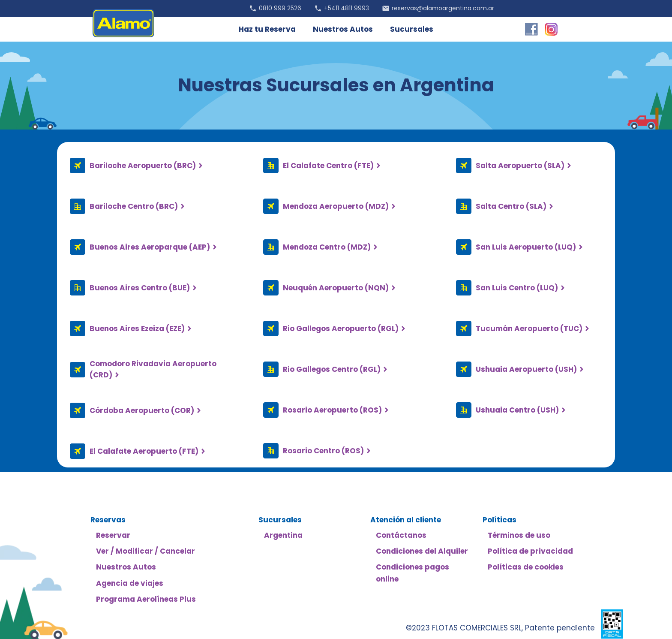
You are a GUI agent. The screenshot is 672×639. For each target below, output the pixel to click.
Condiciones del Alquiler (422, 551)
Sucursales (412, 29)
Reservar (113, 535)
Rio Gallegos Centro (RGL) (332, 369)
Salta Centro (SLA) (511, 206)
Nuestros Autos (343, 29)
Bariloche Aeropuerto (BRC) (143, 166)
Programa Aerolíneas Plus (146, 599)
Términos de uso (519, 535)
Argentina (283, 535)
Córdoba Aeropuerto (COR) (142, 410)
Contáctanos (401, 535)
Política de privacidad (530, 551)
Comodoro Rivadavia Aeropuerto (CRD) (153, 369)
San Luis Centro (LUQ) (517, 288)
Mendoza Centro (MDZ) (327, 247)
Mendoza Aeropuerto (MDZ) (336, 206)
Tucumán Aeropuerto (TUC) (529, 329)
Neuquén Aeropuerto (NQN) (336, 288)
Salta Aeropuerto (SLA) (520, 166)
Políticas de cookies (526, 567)
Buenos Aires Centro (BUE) (140, 288)
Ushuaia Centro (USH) (517, 410)
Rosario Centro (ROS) (323, 451)
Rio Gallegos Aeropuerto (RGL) (341, 329)
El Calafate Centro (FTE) (328, 166)
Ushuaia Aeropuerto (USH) (526, 369)
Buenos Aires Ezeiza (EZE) (137, 329)
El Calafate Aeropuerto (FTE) (144, 451)
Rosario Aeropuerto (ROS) (332, 410)
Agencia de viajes (130, 583)
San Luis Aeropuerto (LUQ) (526, 247)
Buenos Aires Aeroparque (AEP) (150, 247)
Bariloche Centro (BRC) (134, 206)
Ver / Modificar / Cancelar (145, 551)
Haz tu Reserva (267, 29)
